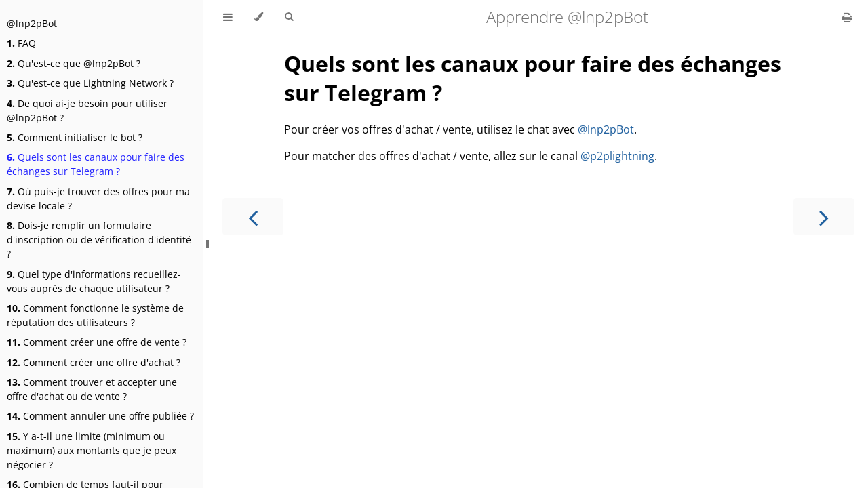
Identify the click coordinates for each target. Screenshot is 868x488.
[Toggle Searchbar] (289, 17)
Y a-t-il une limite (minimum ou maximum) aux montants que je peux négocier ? (92, 450)
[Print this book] (847, 17)
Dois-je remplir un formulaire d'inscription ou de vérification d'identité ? (99, 240)
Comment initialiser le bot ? (75, 137)
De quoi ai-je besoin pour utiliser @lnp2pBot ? (87, 110)
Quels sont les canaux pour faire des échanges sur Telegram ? (96, 164)
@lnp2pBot (32, 23)
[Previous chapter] (253, 217)
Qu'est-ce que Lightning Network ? (90, 83)
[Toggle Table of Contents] (228, 17)
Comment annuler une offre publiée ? (100, 416)
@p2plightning (617, 156)
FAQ (21, 43)
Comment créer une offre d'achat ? (94, 362)
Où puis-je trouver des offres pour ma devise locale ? (98, 199)
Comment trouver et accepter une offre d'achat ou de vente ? (92, 389)
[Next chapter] (824, 217)
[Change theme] (259, 17)
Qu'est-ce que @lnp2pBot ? (74, 63)
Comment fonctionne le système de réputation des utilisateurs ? (95, 315)
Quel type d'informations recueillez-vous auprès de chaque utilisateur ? (94, 281)
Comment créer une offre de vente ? (97, 342)
